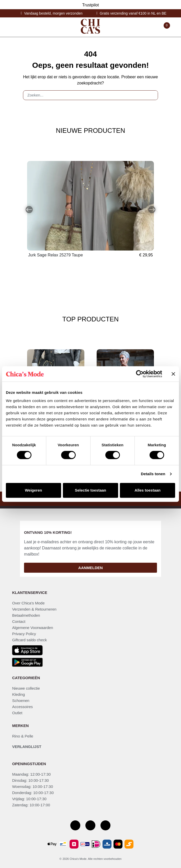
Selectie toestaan (91, 490)
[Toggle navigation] (14, 27)
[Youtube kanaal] (105, 825)
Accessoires (22, 707)
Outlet (17, 713)
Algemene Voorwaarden (32, 628)
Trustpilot (90, 5)
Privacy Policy (24, 634)
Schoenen (21, 701)
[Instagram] (90, 825)
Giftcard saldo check (29, 640)
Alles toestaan (148, 490)
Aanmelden (90, 568)
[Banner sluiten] (173, 374)
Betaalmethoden (26, 615)
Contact (19, 621)
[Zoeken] (152, 95)
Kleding (18, 694)
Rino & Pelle (23, 736)
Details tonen (153, 474)
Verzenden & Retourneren (34, 609)
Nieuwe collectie (26, 688)
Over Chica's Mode (28, 603)
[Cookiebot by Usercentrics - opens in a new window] (140, 374)
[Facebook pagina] (75, 825)
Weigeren (33, 490)
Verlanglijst (27, 747)
